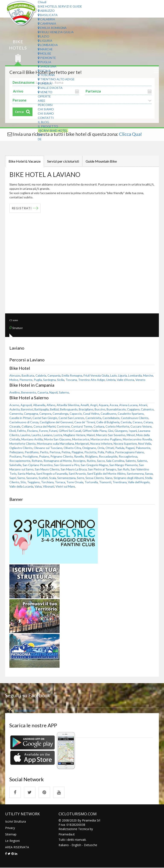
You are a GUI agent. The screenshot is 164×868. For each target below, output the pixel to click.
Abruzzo (46, 11)
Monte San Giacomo (57, 439)
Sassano (32, 478)
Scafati (43, 478)
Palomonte (143, 448)
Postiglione (30, 456)
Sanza (149, 473)
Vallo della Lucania (21, 486)
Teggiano (33, 482)
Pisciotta (90, 452)
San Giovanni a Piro (67, 465)
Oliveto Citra (72, 448)
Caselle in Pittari (20, 418)
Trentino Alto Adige (56, 79)
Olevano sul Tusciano (48, 448)
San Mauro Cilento (47, 469)
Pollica (110, 452)
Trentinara (120, 482)
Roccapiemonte (20, 460)
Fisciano (32, 430)
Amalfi (85, 405)
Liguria (45, 41)
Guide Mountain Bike (101, 161)
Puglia (45, 62)
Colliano (27, 426)
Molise (45, 53)
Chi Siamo (46, 109)
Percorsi (45, 105)
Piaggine (77, 452)
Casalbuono (108, 413)
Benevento (29, 392)
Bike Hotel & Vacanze (25, 161)
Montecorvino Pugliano (106, 439)
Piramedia (65, 834)
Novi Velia (145, 443)
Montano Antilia (32, 439)
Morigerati (82, 443)
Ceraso (137, 422)
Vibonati (49, 486)
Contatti (46, 118)
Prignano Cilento (62, 456)
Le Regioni (12, 841)
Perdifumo (32, 452)
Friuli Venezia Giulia (56, 32)
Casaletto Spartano (131, 413)
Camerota (16, 413)
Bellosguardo (69, 409)
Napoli (53, 392)
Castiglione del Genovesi (56, 422)
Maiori (91, 435)
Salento (131, 460)
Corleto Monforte (117, 426)
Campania (47, 23)
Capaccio (76, 413)
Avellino (15, 392)
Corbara (99, 426)
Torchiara (47, 482)
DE (40, 139)
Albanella (39, 405)
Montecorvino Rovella (137, 439)
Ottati (110, 448)
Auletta (15, 409)
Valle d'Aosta (50, 88)
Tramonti (105, 482)
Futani (53, 430)
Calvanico (147, 409)
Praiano (44, 456)
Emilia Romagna (52, 28)
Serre (81, 478)
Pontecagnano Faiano (130, 452)
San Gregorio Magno (94, 465)
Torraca (60, 482)
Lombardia (48, 45)
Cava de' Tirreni (85, 422)
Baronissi (27, 409)
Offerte (44, 96)
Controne (63, 426)
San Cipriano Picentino (38, 465)
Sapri (13, 478)
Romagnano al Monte (58, 460)
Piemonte (47, 58)
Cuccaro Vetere (141, 426)
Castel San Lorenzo (71, 418)
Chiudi (42, 2)
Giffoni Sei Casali (70, 430)
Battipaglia (42, 409)
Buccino (100, 409)
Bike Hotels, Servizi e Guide (60, 6)
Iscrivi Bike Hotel (53, 131)
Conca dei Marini (45, 426)
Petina (66, 452)
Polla (101, 452)
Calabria (46, 19)
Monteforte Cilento (23, 443)
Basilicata (48, 15)
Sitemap (11, 834)
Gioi (111, 430)
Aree (42, 101)
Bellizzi (54, 409)
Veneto (45, 92)
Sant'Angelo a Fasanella (52, 473)
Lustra (58, 435)
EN (40, 135)
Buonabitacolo (116, 409)
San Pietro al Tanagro (102, 469)
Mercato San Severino (111, 435)
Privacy (10, 828)
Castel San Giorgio (45, 418)
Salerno (64, 392)
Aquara (103, 405)
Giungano (121, 430)
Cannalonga (60, 413)
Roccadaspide (108, 456)
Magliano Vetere (74, 435)
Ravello (79, 456)
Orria (101, 448)
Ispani (133, 430)
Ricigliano (91, 456)
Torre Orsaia (75, 482)
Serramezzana (66, 478)
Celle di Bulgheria (108, 422)
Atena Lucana (128, 405)
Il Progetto (48, 126)
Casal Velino (91, 413)
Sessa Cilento (95, 478)
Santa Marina (26, 473)
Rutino (91, 460)
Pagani (130, 448)
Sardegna (47, 66)
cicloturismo (25, 710)
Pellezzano (16, 452)
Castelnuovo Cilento (135, 418)
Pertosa (55, 452)
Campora (45, 413)
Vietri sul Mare (65, 486)
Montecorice (81, 439)
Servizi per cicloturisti (63, 161)
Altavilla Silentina (68, 405)
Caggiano (133, 409)
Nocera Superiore (125, 443)
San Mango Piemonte (124, 465)
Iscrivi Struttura (15, 822)
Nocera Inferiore (101, 443)
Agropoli (26, 405)
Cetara (148, 422)
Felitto (21, 430)
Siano (109, 478)
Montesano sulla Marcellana (55, 443)
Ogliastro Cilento (21, 448)
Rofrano (37, 460)
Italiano (64, 845)
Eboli (13, 430)
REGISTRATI (22, 208)
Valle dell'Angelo (139, 482)
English (76, 845)
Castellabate (111, 418)
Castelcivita (93, 418)
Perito (44, 452)
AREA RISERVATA (17, 847)
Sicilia (44, 71)
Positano (15, 456)
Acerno (14, 405)
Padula (120, 448)
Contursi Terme (82, 426)
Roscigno (79, 460)
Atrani (143, 405)
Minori (131, 435)
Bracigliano (86, 409)
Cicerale (15, 426)
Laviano (47, 435)
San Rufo (123, 469)
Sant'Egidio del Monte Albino (106, 473)
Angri (94, 405)
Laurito (36, 435)
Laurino (25, 435)
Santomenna (135, 473)
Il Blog (43, 122)
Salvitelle (15, 465)
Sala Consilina (115, 460)
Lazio (44, 36)
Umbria (45, 83)
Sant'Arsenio (77, 473)
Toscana (46, 75)
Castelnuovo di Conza (24, 422)
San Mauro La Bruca (74, 469)
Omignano (89, 448)
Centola (126, 422)
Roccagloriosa (128, 456)
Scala (53, 478)
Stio (23, 482)
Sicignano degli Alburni (129, 478)
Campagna (31, 413)
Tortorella (91, 482)
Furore (43, 430)
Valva (38, 486)
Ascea (114, 405)
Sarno (21, 478)
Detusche (91, 845)
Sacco (101, 460)
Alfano (51, 405)
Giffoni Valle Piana (94, 430)
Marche (45, 49)
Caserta (43, 392)
